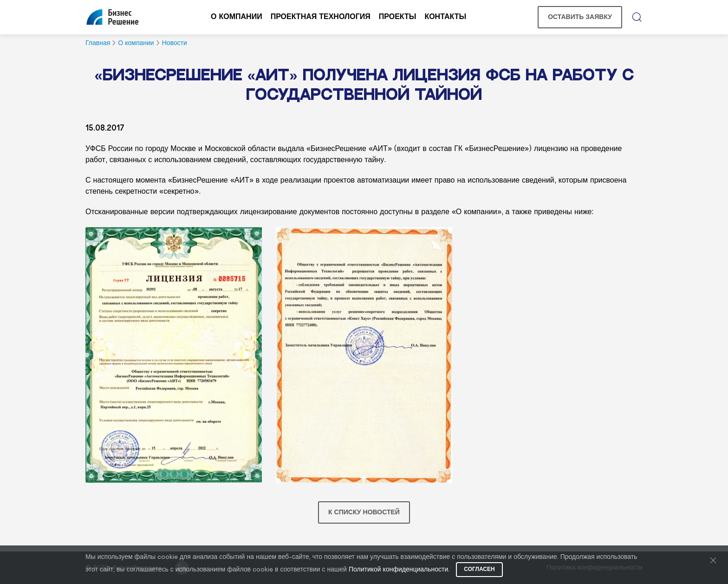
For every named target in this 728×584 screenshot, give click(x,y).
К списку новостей (364, 512)
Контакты (445, 17)
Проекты (398, 17)
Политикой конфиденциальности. (399, 570)
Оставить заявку (580, 17)
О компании (237, 17)
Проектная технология (321, 17)
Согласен (479, 569)
